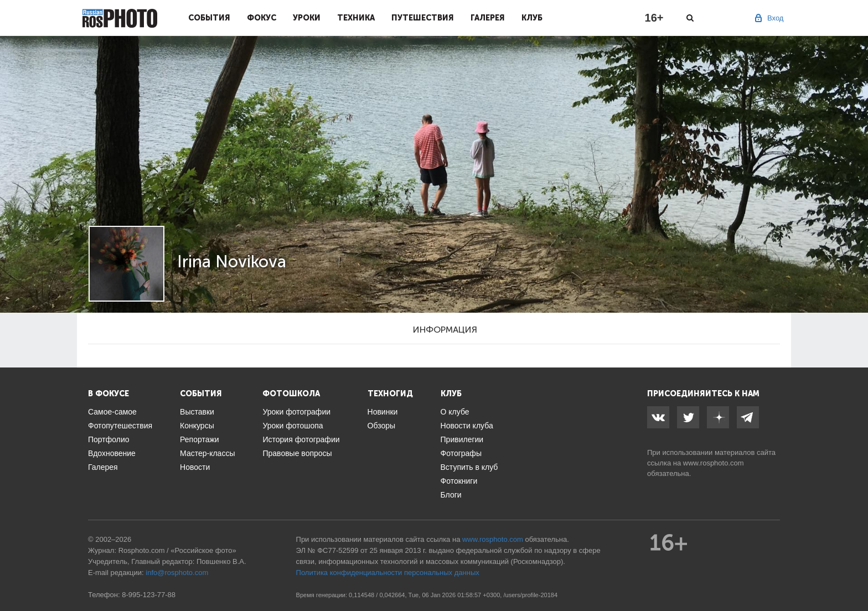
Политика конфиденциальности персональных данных (388, 573)
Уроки (307, 18)
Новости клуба (467, 426)
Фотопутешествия (120, 426)
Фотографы (461, 453)
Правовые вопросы (297, 453)
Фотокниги (459, 481)
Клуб (532, 18)
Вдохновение (112, 453)
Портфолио (109, 439)
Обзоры (382, 426)
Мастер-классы (207, 453)
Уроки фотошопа (293, 426)
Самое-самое (112, 412)
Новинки (383, 412)
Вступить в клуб (469, 467)
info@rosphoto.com (177, 573)
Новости (195, 467)
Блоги (451, 495)
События (209, 18)
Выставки (197, 412)
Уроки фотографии (296, 412)
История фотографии (301, 439)
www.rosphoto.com (714, 463)
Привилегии (462, 439)
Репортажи (200, 439)
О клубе (455, 412)
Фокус (262, 18)
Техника (356, 18)
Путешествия (423, 18)
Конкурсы (197, 426)
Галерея (488, 18)
